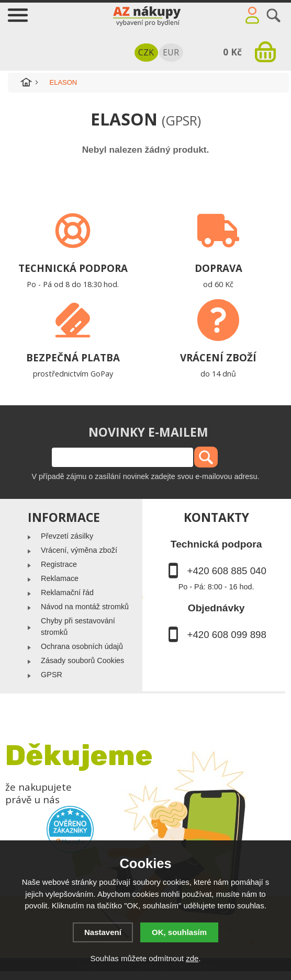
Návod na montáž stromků (85, 607)
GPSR (52, 675)
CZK (146, 52)
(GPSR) (181, 120)
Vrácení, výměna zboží (79, 550)
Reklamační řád (67, 592)
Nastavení (103, 932)
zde (192, 958)
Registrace (59, 564)
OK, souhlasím (179, 932)
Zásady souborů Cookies (82, 660)
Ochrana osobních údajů (82, 646)
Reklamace (60, 578)
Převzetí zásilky (67, 536)
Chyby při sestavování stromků (78, 626)
